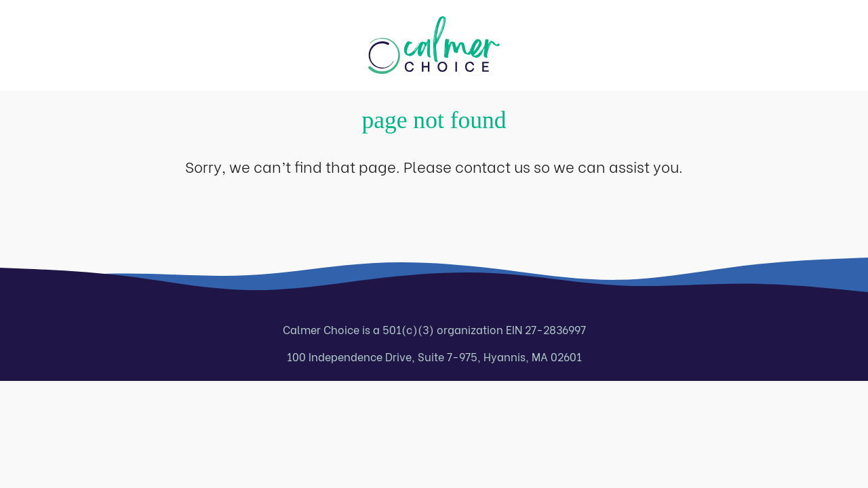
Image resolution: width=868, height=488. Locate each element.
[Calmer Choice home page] (434, 45)
